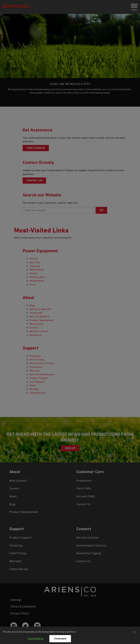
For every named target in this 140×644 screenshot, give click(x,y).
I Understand (60, 640)
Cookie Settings (36, 640)
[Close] (134, 633)
